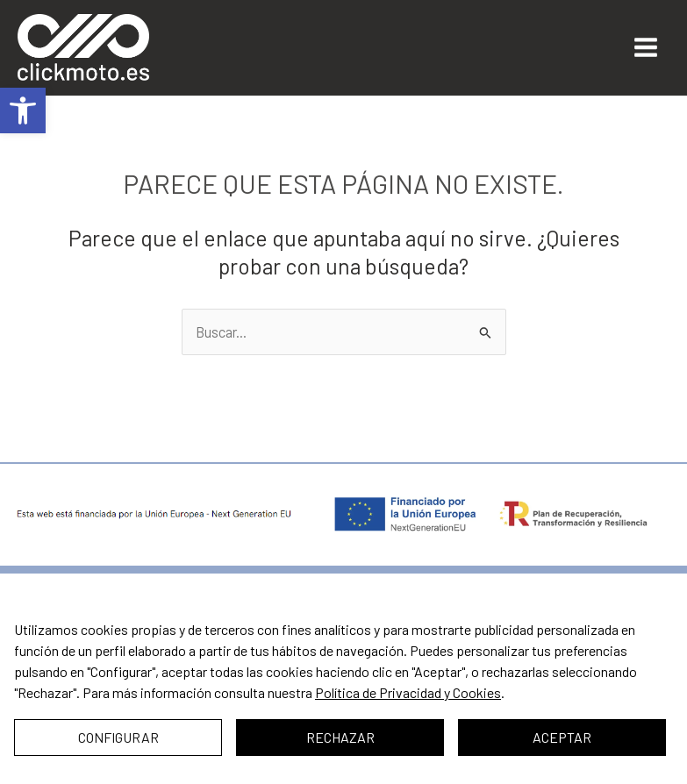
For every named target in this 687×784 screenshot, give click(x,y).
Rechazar (340, 737)
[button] (23, 110)
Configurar (118, 737)
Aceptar (562, 737)
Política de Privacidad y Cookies (408, 692)
